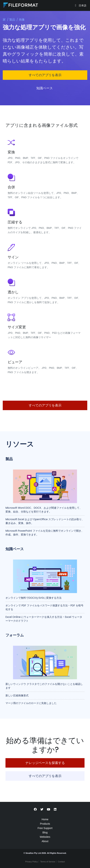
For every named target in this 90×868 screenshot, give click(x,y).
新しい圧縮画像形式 (17, 695)
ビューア (15, 362)
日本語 (82, 5)
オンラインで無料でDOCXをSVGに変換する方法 (33, 598)
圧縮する (15, 222)
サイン (13, 257)
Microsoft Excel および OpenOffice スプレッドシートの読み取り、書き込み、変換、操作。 (45, 521)
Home (45, 819)
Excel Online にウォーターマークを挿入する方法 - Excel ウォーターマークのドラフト (44, 619)
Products (45, 824)
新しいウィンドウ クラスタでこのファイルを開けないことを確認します (44, 686)
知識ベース (45, 88)
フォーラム (15, 635)
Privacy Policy (31, 862)
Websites (45, 837)
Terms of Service (48, 862)
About (45, 841)
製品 (12, 20)
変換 (11, 152)
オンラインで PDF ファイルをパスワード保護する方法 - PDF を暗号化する (44, 607)
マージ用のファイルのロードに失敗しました (31, 703)
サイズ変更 (17, 327)
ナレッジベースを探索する (45, 763)
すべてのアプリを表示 (45, 75)
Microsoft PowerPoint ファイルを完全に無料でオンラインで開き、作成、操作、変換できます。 (45, 533)
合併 (11, 187)
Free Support (45, 828)
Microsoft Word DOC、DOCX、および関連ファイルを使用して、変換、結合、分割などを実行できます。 (44, 510)
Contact (61, 862)
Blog (45, 832)
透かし (13, 292)
